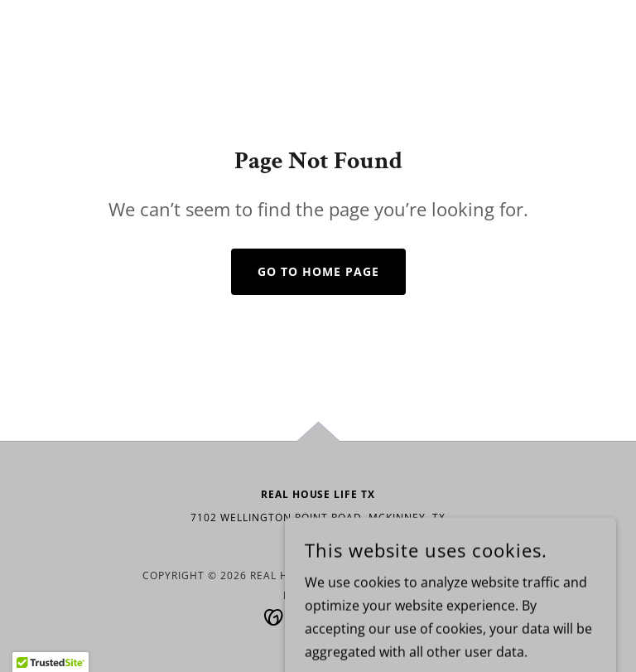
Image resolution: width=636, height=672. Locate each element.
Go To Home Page (318, 271)
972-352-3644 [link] (318, 541)
